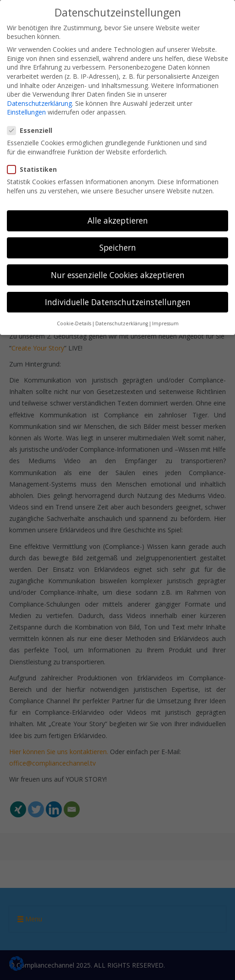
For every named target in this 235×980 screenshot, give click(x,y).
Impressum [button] (165, 322)
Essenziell (33, 129)
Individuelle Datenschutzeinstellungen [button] (118, 301)
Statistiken (35, 168)
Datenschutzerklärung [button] (122, 322)
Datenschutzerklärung (39, 102)
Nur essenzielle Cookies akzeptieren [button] (118, 274)
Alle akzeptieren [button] (118, 219)
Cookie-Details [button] (74, 322)
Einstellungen (26, 111)
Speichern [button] (118, 246)
